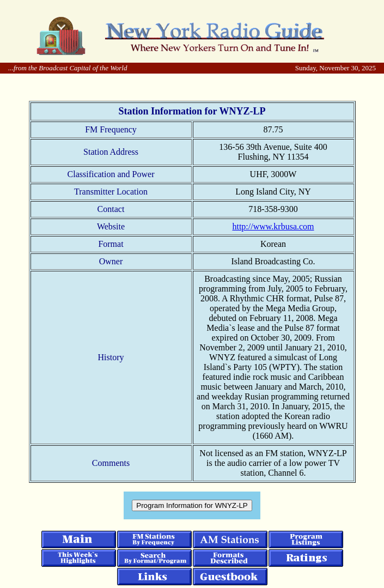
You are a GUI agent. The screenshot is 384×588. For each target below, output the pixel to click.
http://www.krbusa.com (273, 226)
